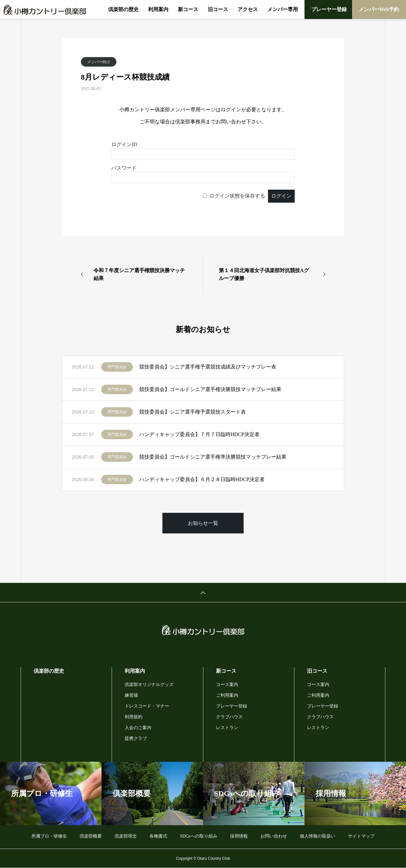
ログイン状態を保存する (237, 196)
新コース (188, 9)
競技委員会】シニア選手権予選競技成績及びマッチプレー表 (208, 367)
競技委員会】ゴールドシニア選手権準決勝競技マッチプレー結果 (213, 457)
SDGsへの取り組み (198, 836)
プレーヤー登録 (329, 9)
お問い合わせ (274, 836)
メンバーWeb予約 (379, 9)
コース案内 (227, 685)
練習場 (131, 695)
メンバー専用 (283, 9)
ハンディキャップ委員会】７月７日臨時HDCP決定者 (199, 434)
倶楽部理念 (126, 836)
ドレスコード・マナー (147, 706)
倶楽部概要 (91, 836)
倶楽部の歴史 (123, 9)
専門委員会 (117, 367)
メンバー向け (99, 62)
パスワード (124, 168)
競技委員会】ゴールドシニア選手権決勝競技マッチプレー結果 (210, 389)
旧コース (218, 9)
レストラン (227, 728)
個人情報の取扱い (318, 836)
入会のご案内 (138, 728)
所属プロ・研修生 (49, 836)
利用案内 (158, 9)
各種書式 (158, 836)
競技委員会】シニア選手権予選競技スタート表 (193, 412)
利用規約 (134, 717)
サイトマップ (361, 836)
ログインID (124, 144)
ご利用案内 (227, 695)
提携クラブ (136, 738)
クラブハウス (229, 717)
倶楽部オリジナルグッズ (149, 685)
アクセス (248, 9)
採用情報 (239, 836)
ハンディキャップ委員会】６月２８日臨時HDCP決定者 (202, 479)
